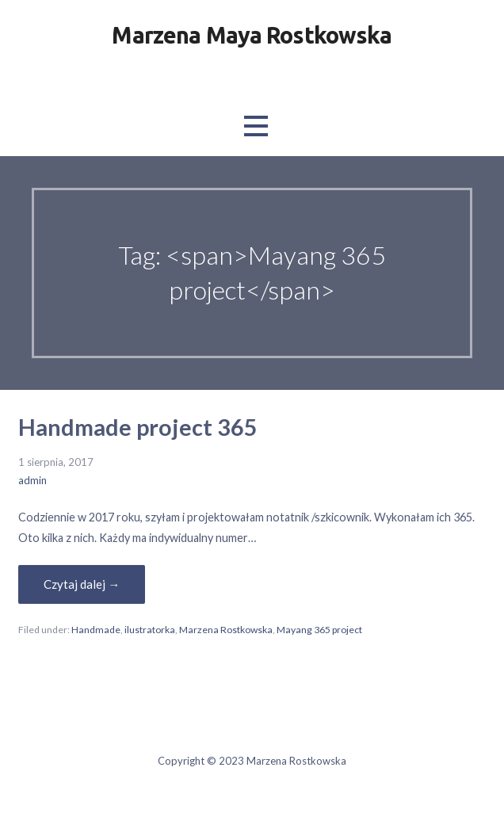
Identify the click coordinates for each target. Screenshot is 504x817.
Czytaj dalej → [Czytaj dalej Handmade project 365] (82, 584)
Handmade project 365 (138, 427)
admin (32, 480)
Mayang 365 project (319, 630)
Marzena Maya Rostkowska (252, 35)
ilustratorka (150, 630)
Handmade (96, 630)
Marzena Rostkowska (226, 630)
